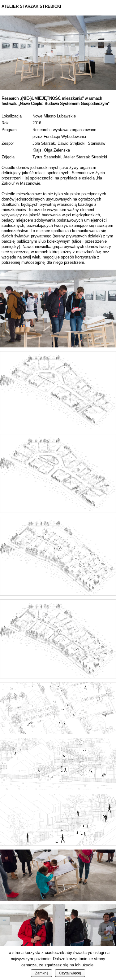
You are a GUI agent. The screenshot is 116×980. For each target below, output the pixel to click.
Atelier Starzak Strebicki (31, 6)
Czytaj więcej (70, 973)
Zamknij (41, 973)
